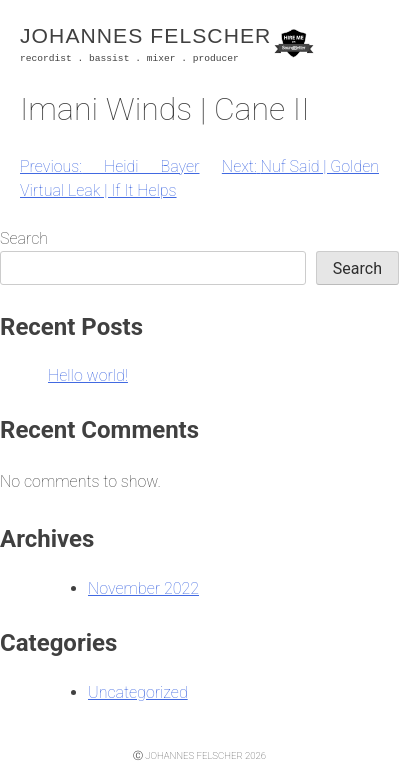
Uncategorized (138, 692)
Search (24, 238)
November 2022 (143, 588)
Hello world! (88, 375)
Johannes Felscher (145, 35)
